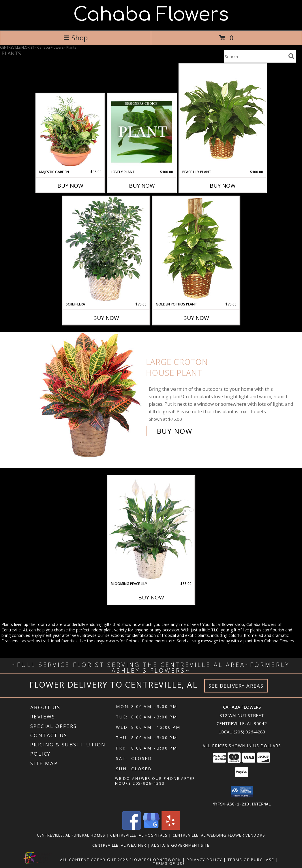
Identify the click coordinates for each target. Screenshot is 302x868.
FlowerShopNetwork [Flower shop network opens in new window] (155, 859)
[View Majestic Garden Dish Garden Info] (70, 132)
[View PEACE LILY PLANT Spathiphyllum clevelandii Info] (223, 117)
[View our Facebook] (132, 828)
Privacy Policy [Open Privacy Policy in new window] (204, 859)
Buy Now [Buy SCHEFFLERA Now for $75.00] (106, 318)
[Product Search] (255, 56)
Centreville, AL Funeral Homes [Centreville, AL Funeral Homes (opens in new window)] (71, 835)
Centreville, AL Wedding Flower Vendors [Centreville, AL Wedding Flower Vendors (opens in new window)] (219, 835)
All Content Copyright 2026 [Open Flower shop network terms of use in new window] (94, 859)
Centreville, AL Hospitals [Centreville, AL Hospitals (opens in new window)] (139, 835)
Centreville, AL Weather (119, 845)
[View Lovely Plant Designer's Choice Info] (142, 132)
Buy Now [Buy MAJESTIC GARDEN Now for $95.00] (70, 186)
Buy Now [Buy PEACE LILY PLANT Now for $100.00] (223, 186)
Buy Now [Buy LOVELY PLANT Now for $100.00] (142, 186)
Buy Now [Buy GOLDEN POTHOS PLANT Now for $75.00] (196, 318)
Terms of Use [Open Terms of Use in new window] (169, 863)
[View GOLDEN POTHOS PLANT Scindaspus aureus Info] (196, 249)
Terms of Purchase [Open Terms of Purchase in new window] (251, 859)
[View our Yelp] (171, 828)
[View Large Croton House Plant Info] (90, 396)
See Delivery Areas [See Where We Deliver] (236, 686)
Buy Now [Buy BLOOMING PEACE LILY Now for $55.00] (151, 597)
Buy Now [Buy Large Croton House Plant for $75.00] (175, 431)
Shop (76, 38)
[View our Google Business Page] (151, 828)
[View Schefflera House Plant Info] (106, 249)
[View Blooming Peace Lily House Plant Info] (151, 529)
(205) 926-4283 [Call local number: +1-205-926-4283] (250, 732)
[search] (291, 56)
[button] (242, 792)
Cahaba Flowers (151, 15)
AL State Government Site (180, 845)
